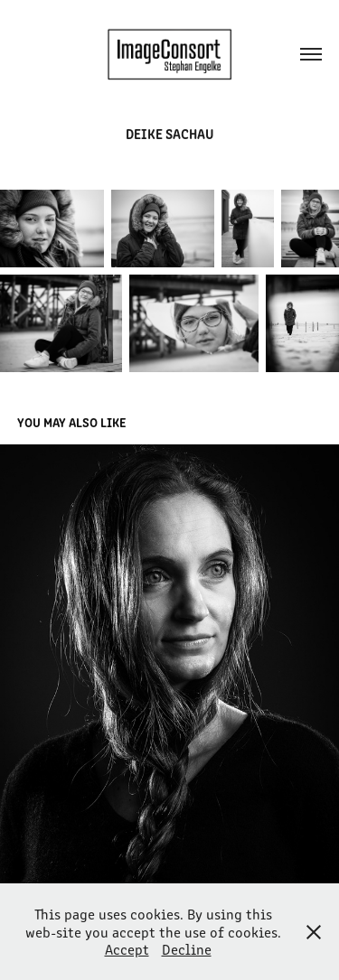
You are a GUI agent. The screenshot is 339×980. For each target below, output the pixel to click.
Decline (187, 949)
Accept (127, 949)
